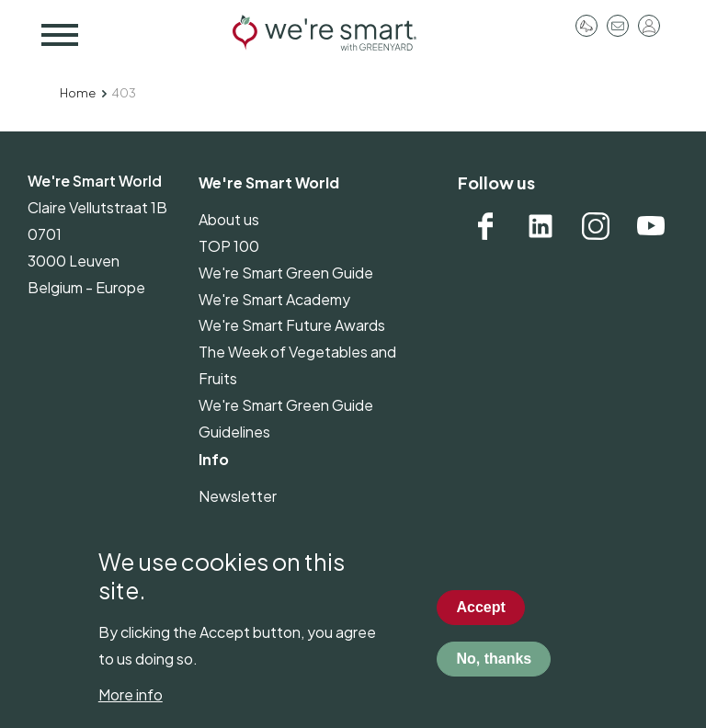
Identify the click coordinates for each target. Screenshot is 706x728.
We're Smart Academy (274, 299)
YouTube (651, 226)
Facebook (485, 226)
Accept (480, 622)
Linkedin (541, 226)
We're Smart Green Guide (286, 273)
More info (131, 709)
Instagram (596, 226)
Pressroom (586, 26)
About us (229, 219)
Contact (618, 26)
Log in (649, 26)
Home (78, 93)
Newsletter (238, 496)
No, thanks (494, 673)
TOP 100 (229, 246)
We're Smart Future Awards (292, 325)
